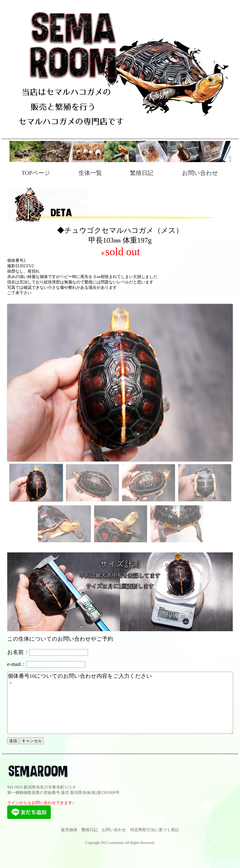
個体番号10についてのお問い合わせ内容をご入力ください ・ (120, 703)
